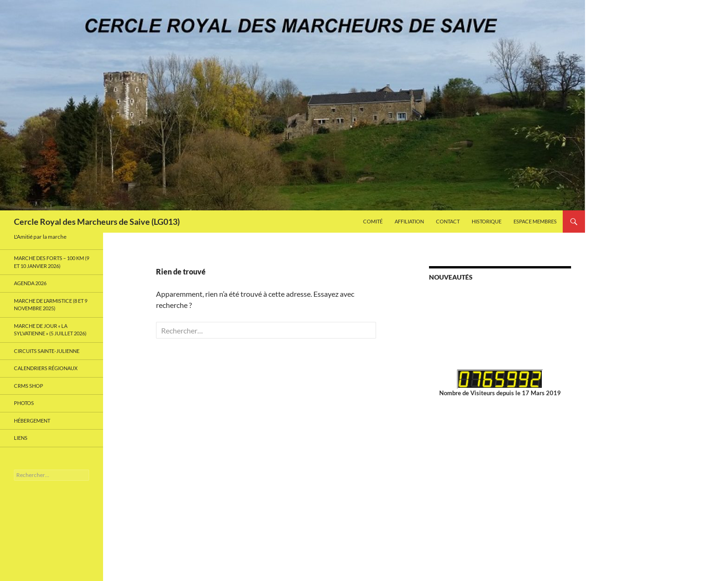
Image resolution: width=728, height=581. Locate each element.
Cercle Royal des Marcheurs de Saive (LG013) (97, 222)
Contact (448, 221)
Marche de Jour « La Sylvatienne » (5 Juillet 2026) (50, 330)
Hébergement (32, 421)
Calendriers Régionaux (46, 368)
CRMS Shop (29, 386)
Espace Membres (535, 221)
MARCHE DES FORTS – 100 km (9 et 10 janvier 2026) (52, 262)
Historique (487, 221)
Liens (21, 438)
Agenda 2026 (30, 283)
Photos (24, 403)
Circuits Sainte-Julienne (47, 351)
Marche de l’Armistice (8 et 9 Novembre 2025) (51, 305)
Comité (373, 221)
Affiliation (409, 221)
